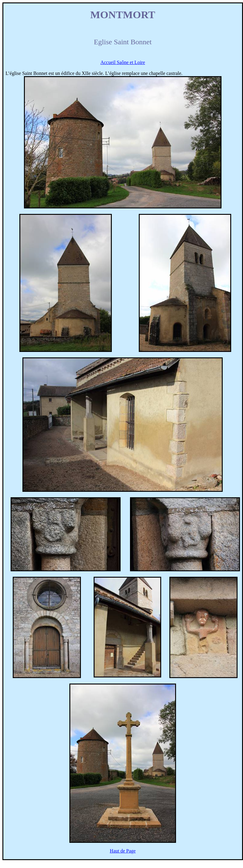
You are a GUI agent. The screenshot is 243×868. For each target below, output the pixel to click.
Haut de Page (123, 851)
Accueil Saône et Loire (123, 62)
